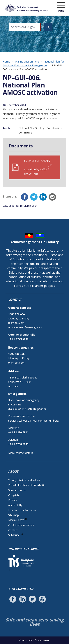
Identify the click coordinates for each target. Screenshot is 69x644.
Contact (13, 530)
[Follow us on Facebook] (13, 599)
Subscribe (14, 535)
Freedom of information (23, 510)
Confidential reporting (21, 525)
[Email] (52, 197)
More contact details (21, 453)
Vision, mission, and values (24, 480)
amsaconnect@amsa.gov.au (25, 327)
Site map (14, 515)
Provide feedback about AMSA (26, 485)
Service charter (17, 490)
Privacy (13, 500)
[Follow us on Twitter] (32, 599)
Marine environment (27, 62)
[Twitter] (34, 197)
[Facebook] (25, 197)
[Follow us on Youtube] (42, 599)
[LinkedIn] (43, 197)
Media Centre (16, 520)
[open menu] (61, 5)
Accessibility (15, 505)
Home (6, 62)
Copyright (14, 495)
